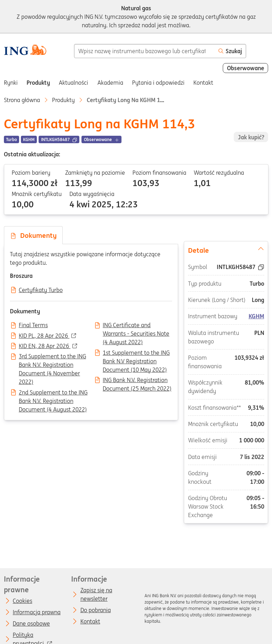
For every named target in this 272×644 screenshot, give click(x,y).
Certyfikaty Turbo (41, 290)
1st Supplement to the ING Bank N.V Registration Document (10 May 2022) (136, 353)
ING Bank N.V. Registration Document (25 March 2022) (137, 381)
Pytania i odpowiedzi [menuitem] (158, 83)
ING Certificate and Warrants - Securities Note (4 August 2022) (136, 326)
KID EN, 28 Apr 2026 (45, 346)
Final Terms (33, 325)
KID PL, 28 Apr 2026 (44, 336)
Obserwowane (246, 68)
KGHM (256, 316)
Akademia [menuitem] (110, 83)
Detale (226, 250)
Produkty (63, 100)
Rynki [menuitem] (11, 83)
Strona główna (22, 100)
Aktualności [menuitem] (73, 83)
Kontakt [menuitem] (203, 83)
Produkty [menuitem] (38, 83)
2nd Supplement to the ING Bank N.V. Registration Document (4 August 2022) (53, 393)
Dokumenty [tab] (33, 235)
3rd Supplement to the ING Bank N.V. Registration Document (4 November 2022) (52, 357)
